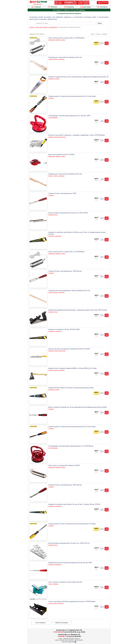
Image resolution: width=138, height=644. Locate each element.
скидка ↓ (105, 34)
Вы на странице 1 (41, 623)
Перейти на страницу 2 (62, 623)
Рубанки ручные (53, 215)
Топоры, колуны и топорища (56, 59)
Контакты (102, 7)
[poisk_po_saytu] (65, 23)
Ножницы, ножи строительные (57, 137)
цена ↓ (99, 34)
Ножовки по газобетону (55, 236)
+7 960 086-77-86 (63, 636)
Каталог (52, 7)
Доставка (86, 7)
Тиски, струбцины (53, 584)
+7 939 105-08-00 (59, 632)
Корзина (69, 7)
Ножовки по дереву (54, 79)
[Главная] (38, 2)
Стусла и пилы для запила (56, 603)
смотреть (82, 10)
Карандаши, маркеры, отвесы (57, 40)
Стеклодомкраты (53, 118)
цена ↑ (93, 34)
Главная (36, 7)
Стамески (51, 98)
